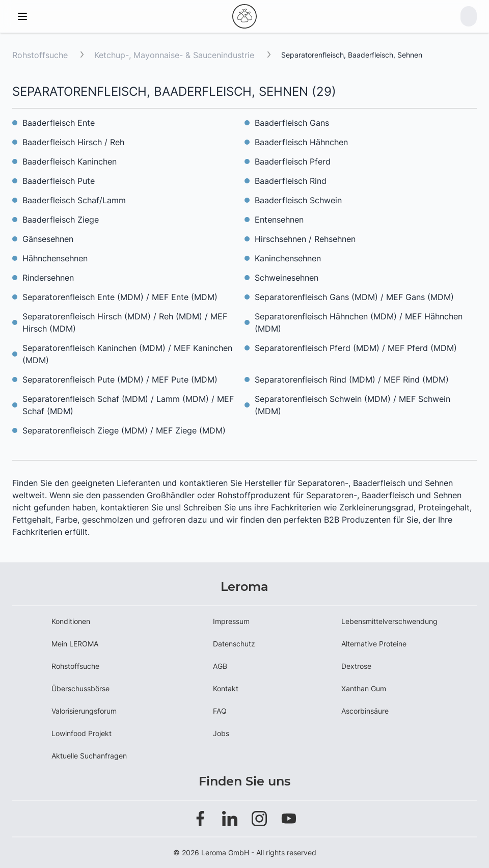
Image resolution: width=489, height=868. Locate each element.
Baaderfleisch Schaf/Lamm (74, 200)
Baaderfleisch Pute (59, 181)
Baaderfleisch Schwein (298, 200)
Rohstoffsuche (40, 55)
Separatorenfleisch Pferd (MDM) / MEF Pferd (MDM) (356, 348)
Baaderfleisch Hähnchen (301, 142)
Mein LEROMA (75, 644)
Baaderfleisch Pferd (293, 161)
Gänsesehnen (48, 239)
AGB (220, 666)
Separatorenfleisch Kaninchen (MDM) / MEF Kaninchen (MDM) (127, 354)
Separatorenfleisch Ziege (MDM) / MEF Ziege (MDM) (124, 430)
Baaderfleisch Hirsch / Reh (73, 142)
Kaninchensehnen (288, 258)
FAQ (220, 711)
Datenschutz (234, 644)
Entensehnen (279, 220)
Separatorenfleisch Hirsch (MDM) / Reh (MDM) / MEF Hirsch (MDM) (125, 322)
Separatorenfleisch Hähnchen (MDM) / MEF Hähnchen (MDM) (359, 322)
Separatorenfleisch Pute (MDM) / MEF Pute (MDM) (120, 379)
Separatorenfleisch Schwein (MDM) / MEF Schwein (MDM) (352, 405)
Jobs (221, 733)
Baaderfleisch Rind (291, 181)
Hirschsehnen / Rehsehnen (305, 239)
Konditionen (71, 621)
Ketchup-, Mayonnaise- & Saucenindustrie (175, 55)
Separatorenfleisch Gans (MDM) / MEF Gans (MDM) (354, 297)
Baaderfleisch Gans (292, 123)
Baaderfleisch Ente (59, 123)
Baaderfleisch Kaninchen (70, 161)
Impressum (231, 621)
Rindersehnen (48, 278)
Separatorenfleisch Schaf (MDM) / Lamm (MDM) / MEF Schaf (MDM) (128, 405)
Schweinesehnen (287, 278)
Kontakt (226, 688)
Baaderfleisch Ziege (61, 220)
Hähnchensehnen (55, 258)
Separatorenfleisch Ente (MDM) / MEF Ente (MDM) (120, 297)
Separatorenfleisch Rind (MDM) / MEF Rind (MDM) (352, 379)
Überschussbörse (80, 688)
